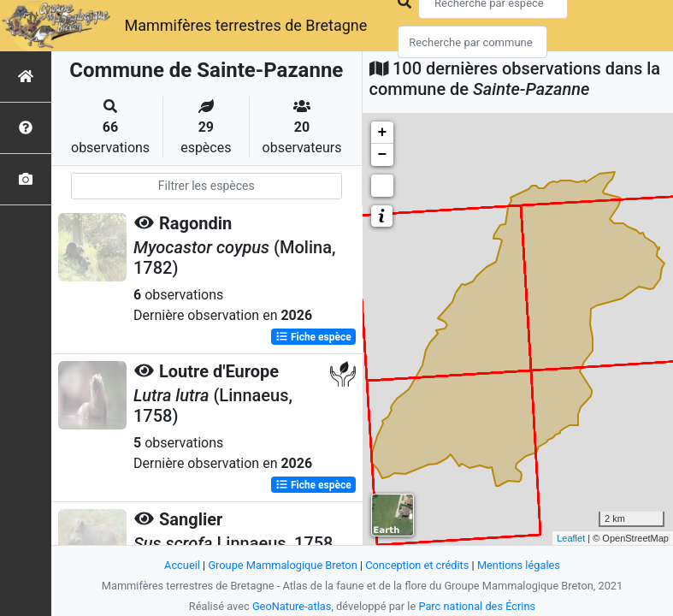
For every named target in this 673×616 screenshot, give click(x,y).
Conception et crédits (417, 565)
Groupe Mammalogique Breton (282, 565)
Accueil (182, 565)
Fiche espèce (313, 337)
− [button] (383, 155)
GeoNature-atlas (292, 606)
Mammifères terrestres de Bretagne (245, 25)
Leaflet (571, 538)
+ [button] (383, 133)
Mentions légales (519, 565)
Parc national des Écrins (477, 606)
